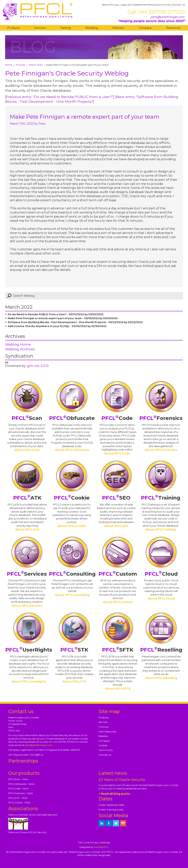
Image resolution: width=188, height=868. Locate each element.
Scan (27, 418)
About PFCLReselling (161, 678)
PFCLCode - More (18, 788)
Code (117, 418)
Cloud (161, 574)
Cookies (103, 745)
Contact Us (179, 5)
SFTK (118, 650)
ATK (27, 498)
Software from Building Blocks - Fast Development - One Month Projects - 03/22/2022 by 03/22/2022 (75, 322)
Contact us (105, 755)
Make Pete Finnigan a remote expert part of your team (85, 117)
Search (106, 5)
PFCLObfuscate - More (21, 784)
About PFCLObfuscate (72, 450)
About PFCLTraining (161, 530)
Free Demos (149, 5)
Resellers (103, 736)
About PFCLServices (27, 606)
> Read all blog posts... (115, 794)
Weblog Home (18, 344)
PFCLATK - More (18, 798)
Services (40, 28)
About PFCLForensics (161, 450)
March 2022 (36, 65)
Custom (118, 574)
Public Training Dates (111, 810)
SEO (116, 498)
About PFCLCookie (72, 526)
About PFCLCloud (161, 599)
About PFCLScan (27, 450)
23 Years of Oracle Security (122, 780)
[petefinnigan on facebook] (109, 823)
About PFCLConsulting (72, 595)
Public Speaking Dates (111, 805)
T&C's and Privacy (88, 842)
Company (145, 28)
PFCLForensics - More (21, 793)
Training (65, 28)
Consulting (72, 574)
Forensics (161, 418)
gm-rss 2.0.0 (38, 366)
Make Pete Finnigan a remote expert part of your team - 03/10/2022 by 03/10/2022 (63, 318)
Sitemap (105, 842)
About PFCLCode (117, 453)
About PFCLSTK (74, 682)
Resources (173, 28)
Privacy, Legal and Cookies (126, 5)
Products (13, 28)
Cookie (72, 498)
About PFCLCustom (118, 602)
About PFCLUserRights (29, 682)
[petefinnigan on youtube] (123, 823)
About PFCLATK (27, 530)
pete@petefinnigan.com (168, 17)
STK (74, 650)
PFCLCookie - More (19, 802)
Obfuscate (72, 418)
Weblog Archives (20, 349)
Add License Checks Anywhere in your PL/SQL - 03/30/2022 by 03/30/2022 (57, 326)
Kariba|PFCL (101, 847)
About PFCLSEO (116, 526)
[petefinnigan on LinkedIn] (102, 823)
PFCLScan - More (18, 779)
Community (164, 5)
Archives (20, 65)
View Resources (107, 731)
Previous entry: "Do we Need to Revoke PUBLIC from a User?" (60, 97)
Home (9, 65)
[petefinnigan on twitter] (116, 823)
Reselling (91, 28)
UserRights (29, 650)
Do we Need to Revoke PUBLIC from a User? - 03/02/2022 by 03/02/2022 (56, 314)
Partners (118, 28)
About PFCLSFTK (118, 689)
